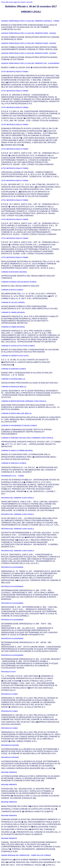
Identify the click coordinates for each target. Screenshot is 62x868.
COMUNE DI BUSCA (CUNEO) (12, 290)
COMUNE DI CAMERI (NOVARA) (13, 312)
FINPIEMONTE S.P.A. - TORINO (13, 476)
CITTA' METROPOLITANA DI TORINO (15, 72)
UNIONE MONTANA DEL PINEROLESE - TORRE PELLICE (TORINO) (26, 855)
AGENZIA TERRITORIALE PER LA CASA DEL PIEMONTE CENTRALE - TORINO (30, 21)
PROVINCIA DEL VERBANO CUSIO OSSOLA (18, 498)
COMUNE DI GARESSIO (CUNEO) (14, 369)
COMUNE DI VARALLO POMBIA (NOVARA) (17, 451)
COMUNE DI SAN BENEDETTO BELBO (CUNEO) (19, 426)
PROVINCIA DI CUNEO (10, 694)
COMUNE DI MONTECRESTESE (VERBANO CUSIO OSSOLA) (24, 401)
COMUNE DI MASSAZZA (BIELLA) (14, 387)
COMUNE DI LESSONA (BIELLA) (13, 379)
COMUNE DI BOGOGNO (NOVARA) (14, 272)
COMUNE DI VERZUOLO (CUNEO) (14, 463)
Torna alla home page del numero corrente (17, 2)
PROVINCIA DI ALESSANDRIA (12, 567)
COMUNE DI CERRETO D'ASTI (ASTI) (15, 356)
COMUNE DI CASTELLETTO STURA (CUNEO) (18, 346)
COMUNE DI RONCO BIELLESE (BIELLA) (16, 413)
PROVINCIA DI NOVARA (10, 745)
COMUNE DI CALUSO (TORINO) (13, 302)
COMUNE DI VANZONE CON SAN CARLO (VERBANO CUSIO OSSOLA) (27, 438)
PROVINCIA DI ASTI (8, 672)
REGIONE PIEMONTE (9, 772)
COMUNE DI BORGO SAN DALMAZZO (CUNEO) (19, 282)
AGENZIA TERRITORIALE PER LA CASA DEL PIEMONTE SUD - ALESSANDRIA (30, 63)
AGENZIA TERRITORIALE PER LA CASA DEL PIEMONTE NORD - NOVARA (29, 33)
